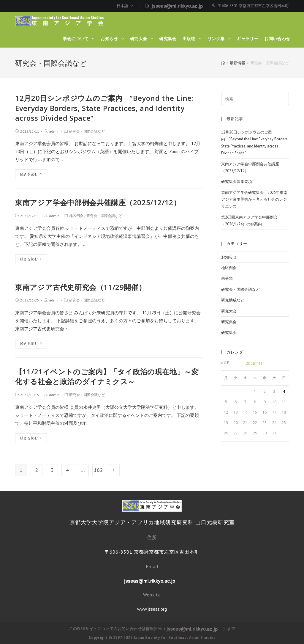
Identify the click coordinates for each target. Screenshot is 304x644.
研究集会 (229, 322)
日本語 (125, 6)
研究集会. (229, 333)
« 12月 (225, 363)
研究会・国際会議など (87, 131)
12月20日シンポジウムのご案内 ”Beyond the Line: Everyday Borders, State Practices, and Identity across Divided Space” (104, 108)
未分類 (227, 278)
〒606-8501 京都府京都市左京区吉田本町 (253, 6)
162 (98, 470)
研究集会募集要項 (237, 182)
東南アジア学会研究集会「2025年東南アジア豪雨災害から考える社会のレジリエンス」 (254, 200)
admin (54, 131)
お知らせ (229, 257)
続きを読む (31, 174)
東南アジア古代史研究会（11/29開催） (80, 287)
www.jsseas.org (152, 609)
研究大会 (229, 311)
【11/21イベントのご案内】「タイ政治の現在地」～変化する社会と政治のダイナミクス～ (107, 377)
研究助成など (233, 300)
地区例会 (76, 216)
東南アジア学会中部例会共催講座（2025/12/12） (98, 202)
